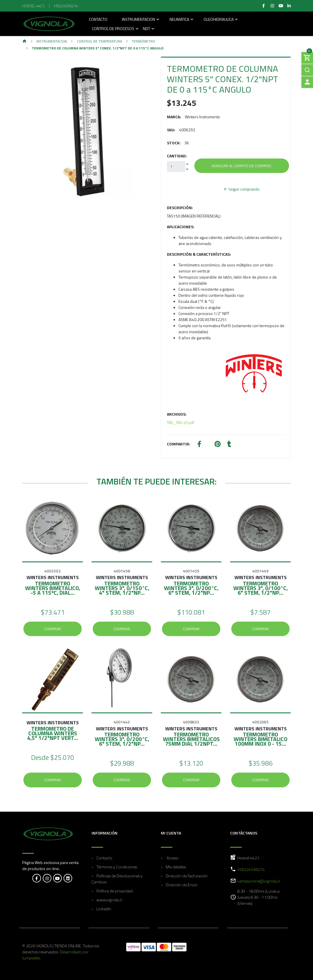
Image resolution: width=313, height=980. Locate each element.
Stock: (174, 143)
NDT (147, 29)
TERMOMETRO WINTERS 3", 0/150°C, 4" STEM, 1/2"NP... (122, 588)
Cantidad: (177, 156)
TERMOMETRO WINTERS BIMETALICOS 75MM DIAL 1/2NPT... (191, 739)
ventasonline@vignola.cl (259, 881)
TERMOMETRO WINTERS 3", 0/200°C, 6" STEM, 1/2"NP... (191, 588)
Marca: (174, 117)
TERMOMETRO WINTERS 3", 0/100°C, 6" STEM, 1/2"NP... (261, 588)
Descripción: (180, 208)
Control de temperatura (99, 41)
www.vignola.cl (109, 900)
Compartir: (179, 444)
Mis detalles (176, 867)
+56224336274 (66, 6)
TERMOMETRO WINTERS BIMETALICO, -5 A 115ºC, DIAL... (53, 588)
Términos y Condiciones (117, 867)
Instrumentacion (138, 20)
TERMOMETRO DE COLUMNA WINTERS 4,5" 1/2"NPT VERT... (53, 733)
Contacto (98, 20)
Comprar (53, 629)
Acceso (172, 858)
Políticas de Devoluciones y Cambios (117, 879)
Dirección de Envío (182, 885)
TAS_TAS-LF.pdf (180, 422)
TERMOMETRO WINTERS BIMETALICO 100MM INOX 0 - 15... (260, 739)
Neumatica (179, 20)
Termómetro (144, 41)
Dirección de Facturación (187, 876)
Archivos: (177, 414)
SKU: (171, 130)
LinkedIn (104, 909)
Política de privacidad (115, 891)
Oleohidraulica (219, 20)
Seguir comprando (242, 189)
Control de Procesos (113, 29)
